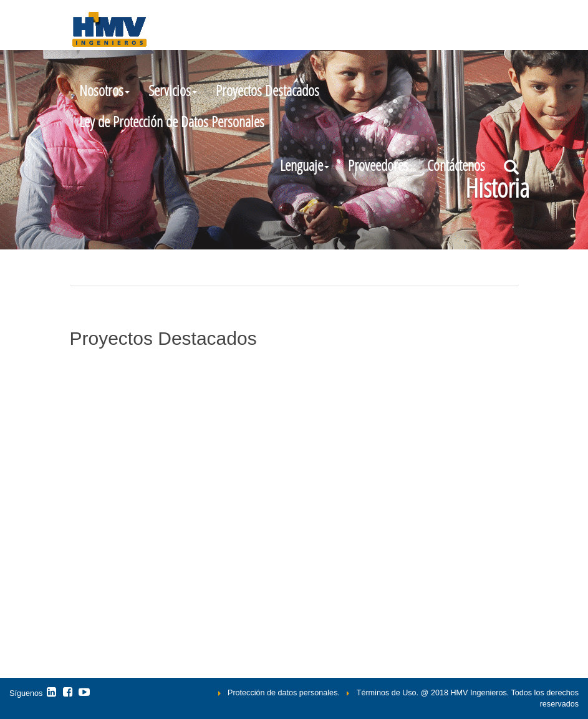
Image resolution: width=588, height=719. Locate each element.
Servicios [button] (173, 90)
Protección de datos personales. (284, 693)
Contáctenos (456, 165)
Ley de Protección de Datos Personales (172, 121)
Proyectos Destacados (267, 90)
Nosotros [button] (104, 90)
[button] (305, 165)
